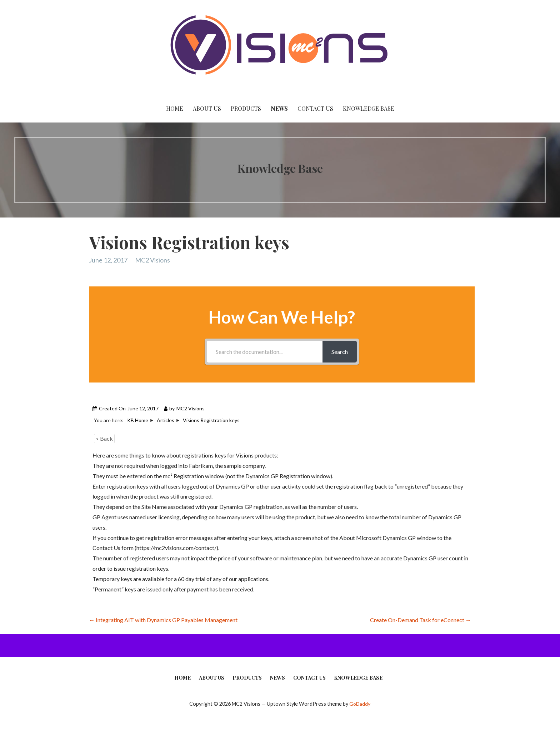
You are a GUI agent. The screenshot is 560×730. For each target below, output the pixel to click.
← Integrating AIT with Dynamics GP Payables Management (163, 620)
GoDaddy (360, 704)
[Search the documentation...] (265, 352)
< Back (104, 438)
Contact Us (315, 108)
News (279, 108)
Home (175, 108)
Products (246, 108)
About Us (207, 108)
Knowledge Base (369, 108)
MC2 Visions (152, 260)
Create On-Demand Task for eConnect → (421, 620)
